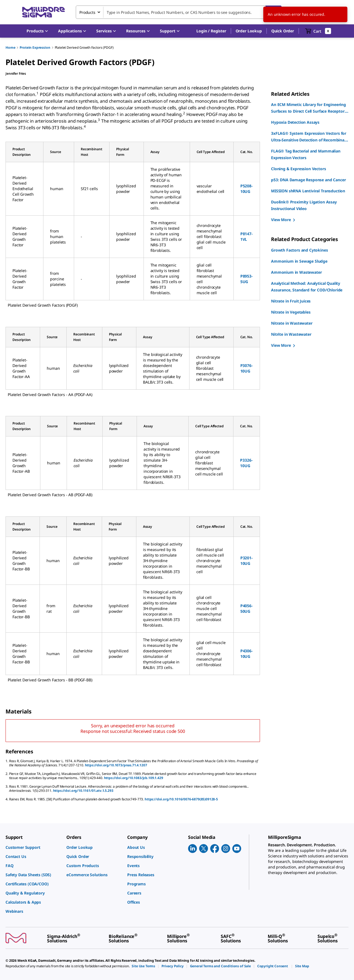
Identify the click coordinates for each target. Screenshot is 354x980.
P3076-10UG (246, 368)
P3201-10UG (246, 561)
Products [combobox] (87, 12)
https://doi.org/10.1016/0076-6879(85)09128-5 (181, 799)
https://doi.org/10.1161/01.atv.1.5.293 (83, 791)
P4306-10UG (246, 654)
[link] (33, 847)
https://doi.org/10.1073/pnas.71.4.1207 (116, 765)
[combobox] (179, 12)
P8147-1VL (246, 236)
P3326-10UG (246, 463)
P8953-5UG (246, 279)
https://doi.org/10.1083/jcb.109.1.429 (134, 778)
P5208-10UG (246, 189)
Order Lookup (249, 31)
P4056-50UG (246, 608)
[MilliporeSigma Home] (43, 12)
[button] (211, 31)
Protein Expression (35, 47)
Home (10, 47)
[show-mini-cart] (318, 31)
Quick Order (283, 31)
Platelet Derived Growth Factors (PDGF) (84, 47)
